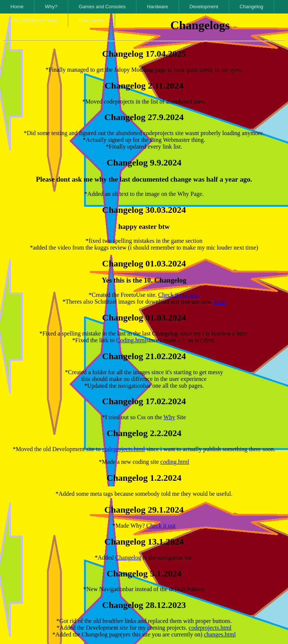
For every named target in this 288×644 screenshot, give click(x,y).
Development (204, 7)
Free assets (91, 20)
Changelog (251, 7)
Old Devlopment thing (34, 20)
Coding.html (131, 340)
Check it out (161, 526)
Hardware (157, 7)
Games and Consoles (102, 7)
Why (169, 417)
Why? (51, 7)
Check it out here (179, 295)
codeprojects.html (123, 449)
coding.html (175, 462)
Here (220, 302)
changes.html (220, 634)
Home (17, 7)
